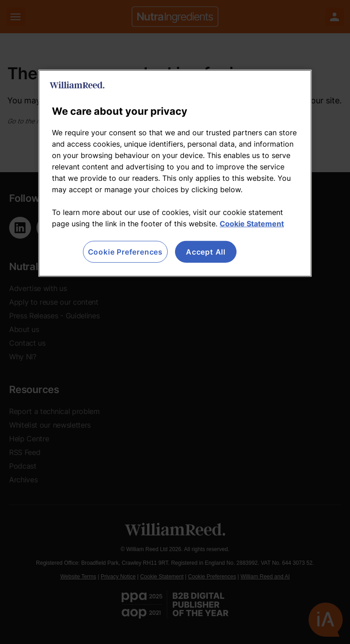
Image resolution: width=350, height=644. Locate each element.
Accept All (206, 252)
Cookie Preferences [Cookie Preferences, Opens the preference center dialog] (125, 252)
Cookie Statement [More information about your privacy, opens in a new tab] (252, 224)
